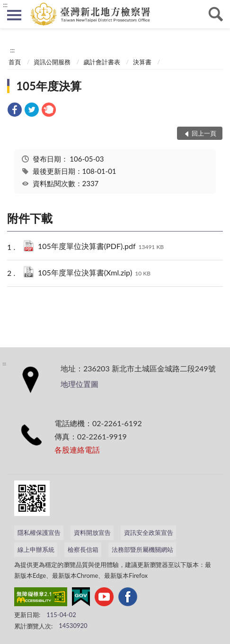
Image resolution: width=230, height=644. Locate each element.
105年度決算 (49, 86)
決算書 (142, 62)
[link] (15, 111)
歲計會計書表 (102, 62)
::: (5, 5)
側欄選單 (14, 15)
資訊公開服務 (52, 62)
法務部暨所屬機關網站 (142, 550)
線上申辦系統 (36, 550)
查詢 (216, 14)
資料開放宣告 (92, 532)
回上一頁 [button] (204, 133)
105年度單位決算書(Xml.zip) (94, 273)
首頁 (15, 62)
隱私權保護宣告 (39, 532)
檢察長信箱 (83, 550)
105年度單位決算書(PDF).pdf (101, 247)
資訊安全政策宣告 (149, 532)
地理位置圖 (80, 384)
